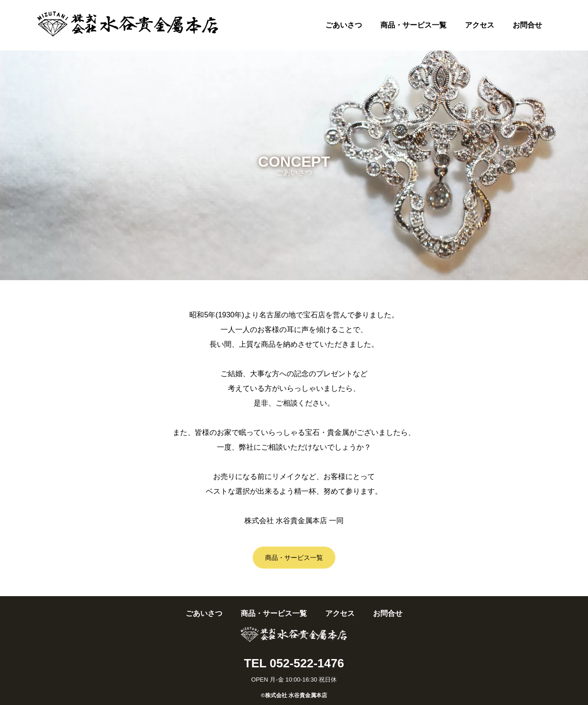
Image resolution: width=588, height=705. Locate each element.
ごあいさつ (344, 25)
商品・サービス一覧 (413, 25)
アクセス (480, 25)
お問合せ (527, 25)
